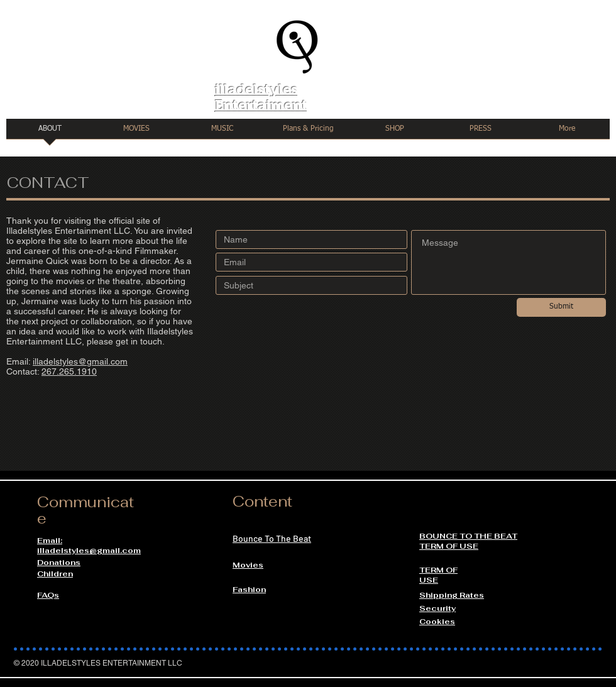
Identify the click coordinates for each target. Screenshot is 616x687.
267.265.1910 (69, 371)
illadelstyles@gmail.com (80, 361)
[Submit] (561, 307)
